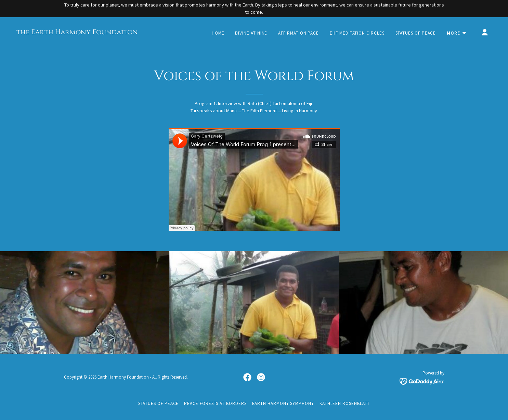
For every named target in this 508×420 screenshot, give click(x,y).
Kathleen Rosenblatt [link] (345, 403)
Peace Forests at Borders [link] (215, 403)
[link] (77, 33)
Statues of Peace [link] (416, 33)
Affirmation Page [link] (298, 33)
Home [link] (218, 33)
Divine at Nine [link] (251, 33)
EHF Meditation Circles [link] (357, 33)
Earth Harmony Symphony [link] (283, 403)
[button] (457, 33)
